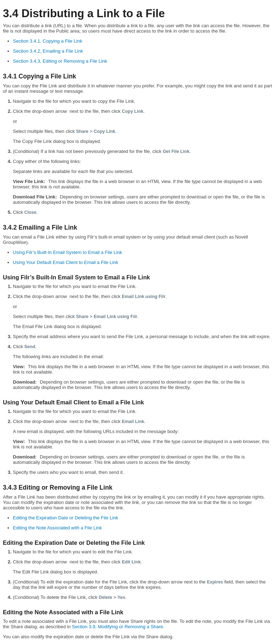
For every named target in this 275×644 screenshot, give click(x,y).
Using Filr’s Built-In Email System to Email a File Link (67, 252)
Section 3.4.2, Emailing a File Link (48, 51)
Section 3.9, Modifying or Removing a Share (117, 627)
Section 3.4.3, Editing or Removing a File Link (60, 61)
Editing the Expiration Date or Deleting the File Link (66, 518)
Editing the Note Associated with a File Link (57, 528)
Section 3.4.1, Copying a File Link (48, 41)
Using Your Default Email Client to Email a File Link (66, 262)
